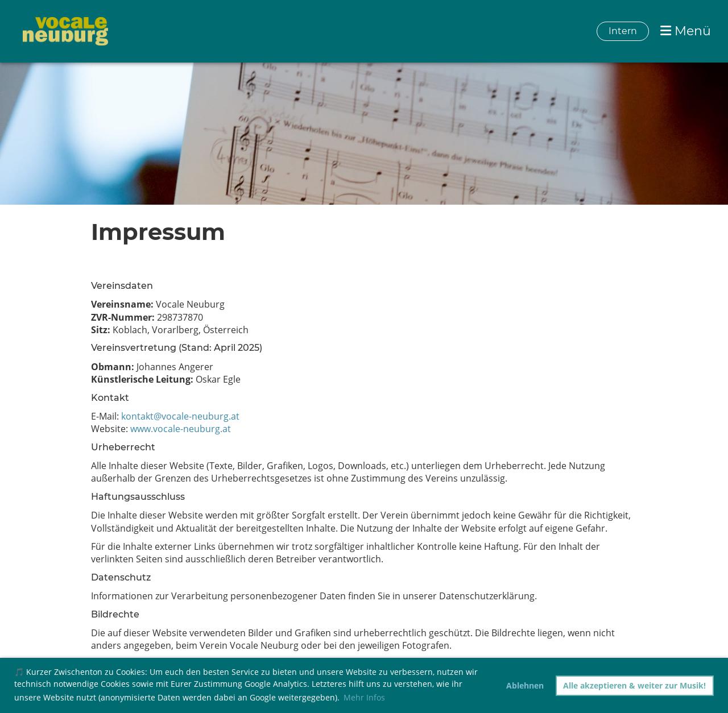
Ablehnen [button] (525, 685)
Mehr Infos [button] (364, 697)
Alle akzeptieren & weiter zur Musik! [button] (634, 685)
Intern (623, 31)
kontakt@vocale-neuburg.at (180, 416)
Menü (686, 31)
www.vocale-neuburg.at (181, 429)
